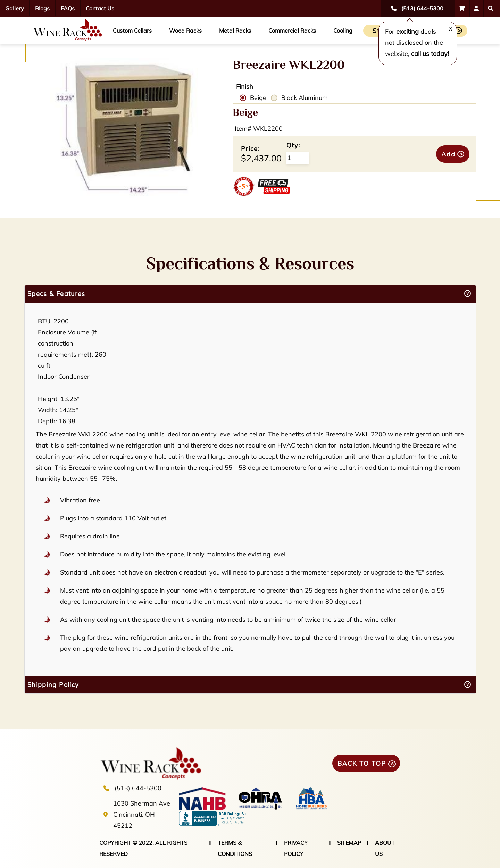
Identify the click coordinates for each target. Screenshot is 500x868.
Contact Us (100, 8)
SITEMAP (349, 843)
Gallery (15, 8)
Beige (258, 98)
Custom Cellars (132, 31)
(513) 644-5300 (138, 788)
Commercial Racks (292, 31)
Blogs (42, 8)
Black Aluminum (305, 98)
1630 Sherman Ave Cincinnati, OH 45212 (142, 814)
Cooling (343, 31)
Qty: (293, 145)
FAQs (68, 8)
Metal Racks (235, 31)
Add (448, 154)
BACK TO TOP (362, 763)
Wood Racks (185, 31)
